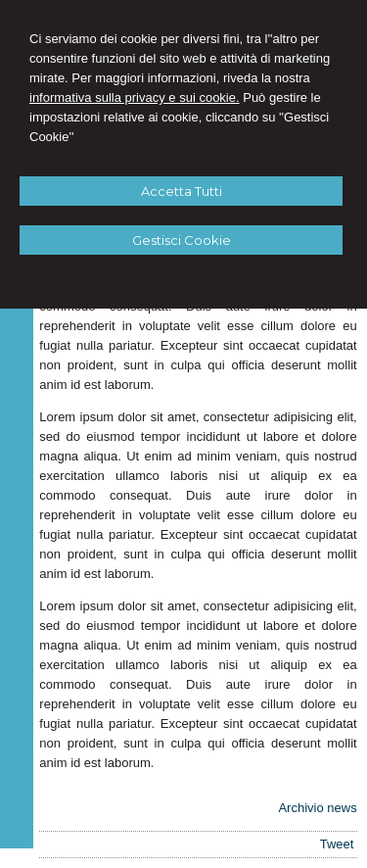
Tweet (337, 844)
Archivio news (317, 808)
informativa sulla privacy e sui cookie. (135, 97)
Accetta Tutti (182, 191)
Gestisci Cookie (182, 240)
